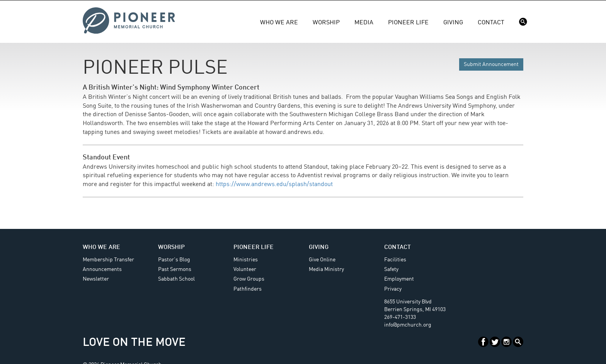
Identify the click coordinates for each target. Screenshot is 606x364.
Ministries (246, 260)
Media (364, 23)
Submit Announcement (491, 64)
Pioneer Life (408, 23)
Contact (491, 23)
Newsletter (96, 279)
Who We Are (279, 23)
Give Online (322, 260)
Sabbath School (176, 279)
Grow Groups (249, 279)
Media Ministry (326, 269)
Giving (453, 23)
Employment (399, 279)
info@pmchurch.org (408, 325)
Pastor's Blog (174, 260)
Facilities (395, 260)
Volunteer (245, 269)
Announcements (102, 269)
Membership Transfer (108, 260)
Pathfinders (248, 289)
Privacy (393, 289)
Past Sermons (175, 269)
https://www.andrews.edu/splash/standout (274, 185)
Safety (391, 269)
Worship (326, 23)
